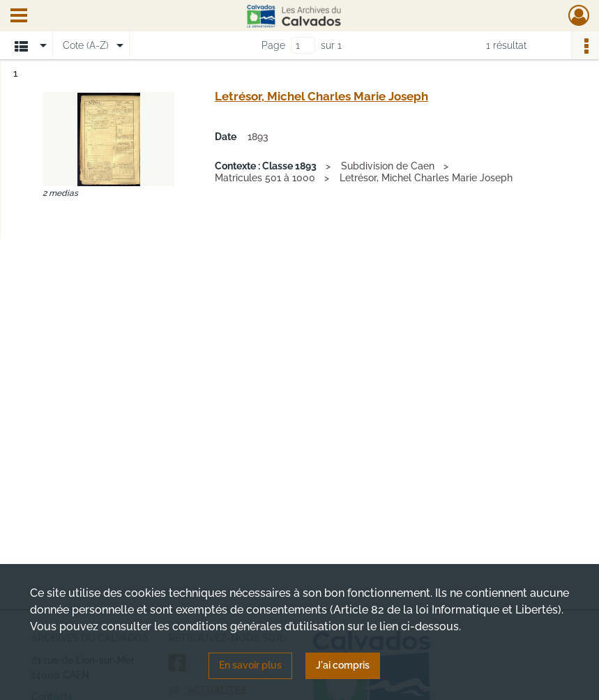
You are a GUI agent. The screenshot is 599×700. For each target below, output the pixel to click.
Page (273, 45)
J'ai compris (343, 665)
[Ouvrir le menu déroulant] (19, 17)
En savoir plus (250, 665)
